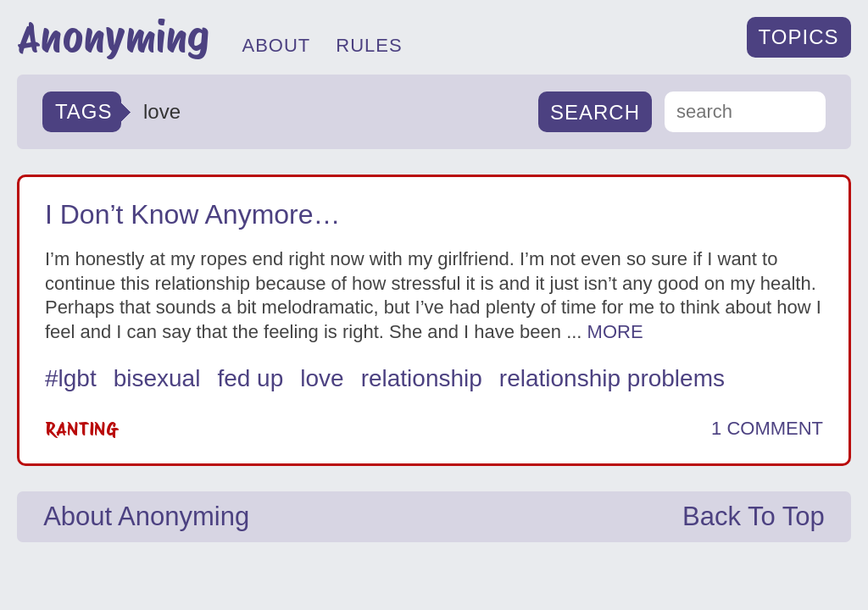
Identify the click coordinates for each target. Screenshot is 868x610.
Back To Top (754, 516)
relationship (422, 378)
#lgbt (71, 378)
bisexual (157, 378)
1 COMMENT (767, 429)
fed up (250, 378)
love (322, 378)
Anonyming (113, 37)
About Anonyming (146, 516)
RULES (369, 45)
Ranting (81, 429)
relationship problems (612, 378)
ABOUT (276, 45)
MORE (615, 332)
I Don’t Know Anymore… (193, 214)
